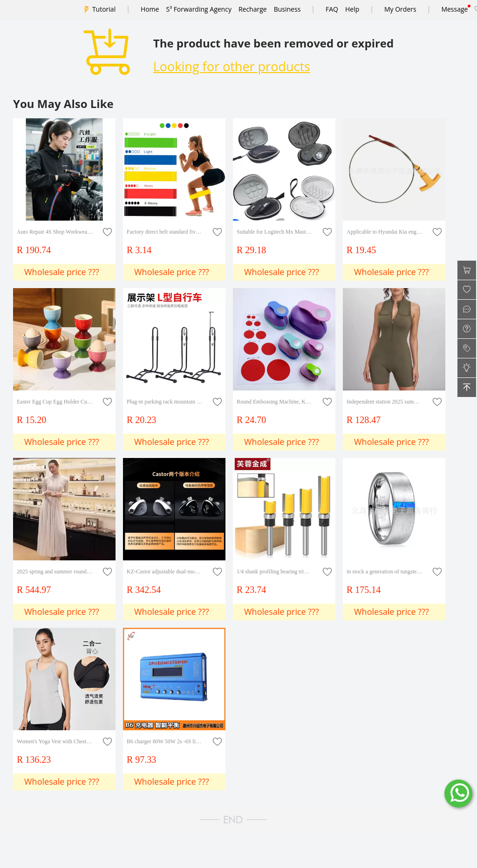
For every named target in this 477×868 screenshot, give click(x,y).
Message (454, 9)
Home (150, 9)
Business (287, 9)
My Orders (400, 9)
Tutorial (104, 9)
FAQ (332, 9)
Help (352, 9)
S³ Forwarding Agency (198, 9)
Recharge (253, 9)
